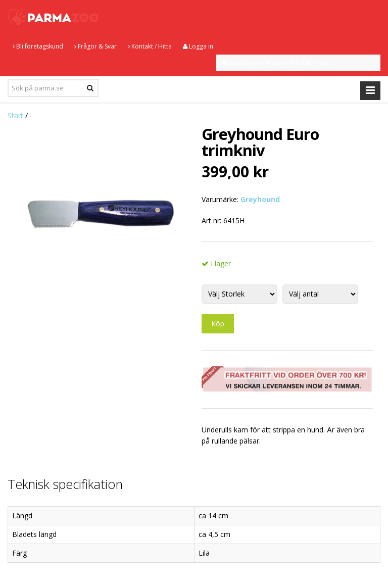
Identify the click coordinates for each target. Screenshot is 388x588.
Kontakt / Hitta (150, 46)
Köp (218, 324)
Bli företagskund (38, 46)
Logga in (198, 46)
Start (15, 115)
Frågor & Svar (95, 46)
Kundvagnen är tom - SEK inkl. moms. (280, 63)
